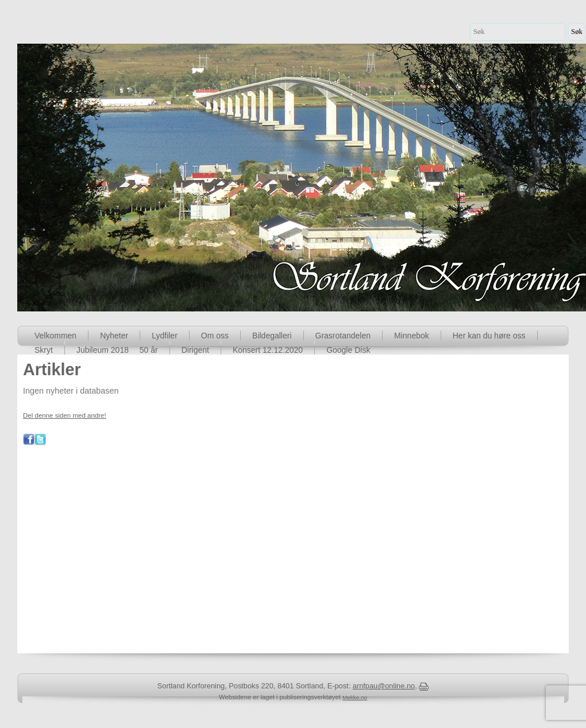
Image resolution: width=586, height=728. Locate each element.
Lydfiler (165, 336)
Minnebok (412, 336)
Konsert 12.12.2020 (268, 350)
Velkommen (55, 336)
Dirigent (195, 350)
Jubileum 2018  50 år (117, 350)
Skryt (44, 350)
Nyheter (114, 336)
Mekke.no (355, 697)
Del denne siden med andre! (65, 415)
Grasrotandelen (343, 336)
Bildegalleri (272, 336)
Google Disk (348, 350)
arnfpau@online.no (384, 686)
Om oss (215, 336)
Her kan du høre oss (489, 336)
